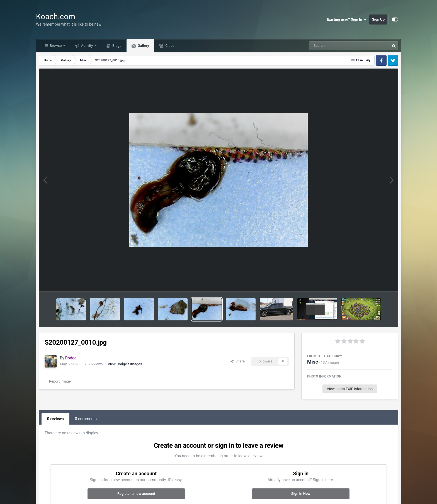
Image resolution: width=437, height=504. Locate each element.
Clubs (169, 46)
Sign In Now (301, 494)
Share (238, 361)
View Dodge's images (125, 364)
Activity (87, 46)
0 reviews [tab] (55, 419)
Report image (60, 381)
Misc (313, 362)
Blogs (116, 46)
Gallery (143, 46)
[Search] (335, 46)
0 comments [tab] (86, 419)
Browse (56, 46)
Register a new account (136, 494)
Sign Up (378, 19)
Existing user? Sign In (347, 20)
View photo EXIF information (350, 389)
